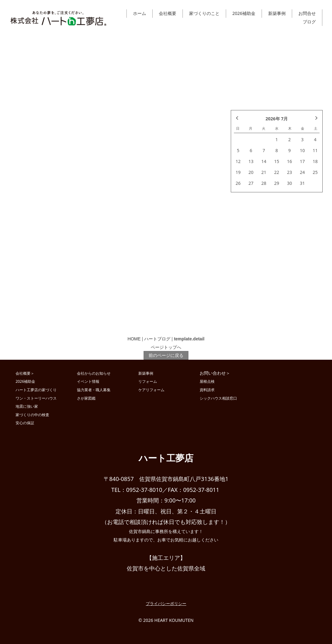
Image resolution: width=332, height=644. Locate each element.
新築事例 (277, 13)
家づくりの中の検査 (32, 415)
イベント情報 (88, 381)
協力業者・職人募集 (94, 390)
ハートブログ (157, 339)
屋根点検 (207, 381)
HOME (134, 339)
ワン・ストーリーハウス (36, 398)
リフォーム (148, 381)
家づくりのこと (204, 13)
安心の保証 (25, 423)
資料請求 (207, 390)
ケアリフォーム (151, 390)
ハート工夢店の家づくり (36, 390)
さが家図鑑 (86, 398)
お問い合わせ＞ (215, 373)
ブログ (309, 22)
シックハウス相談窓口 (218, 398)
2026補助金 (244, 13)
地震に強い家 (27, 406)
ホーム (140, 13)
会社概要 (168, 13)
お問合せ (307, 13)
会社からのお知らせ (94, 373)
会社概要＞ (25, 373)
